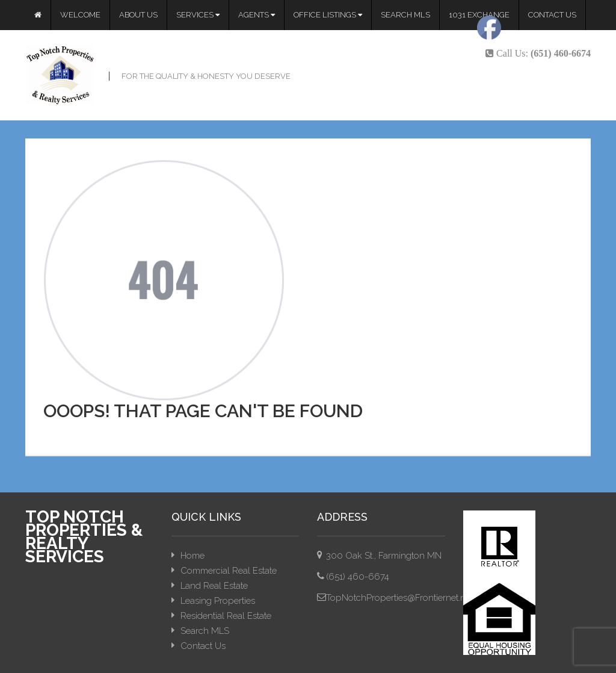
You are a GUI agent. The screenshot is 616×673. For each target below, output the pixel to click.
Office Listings (328, 15)
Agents (257, 15)
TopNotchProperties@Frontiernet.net (399, 598)
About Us (138, 15)
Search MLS (405, 15)
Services (198, 15)
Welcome (80, 15)
